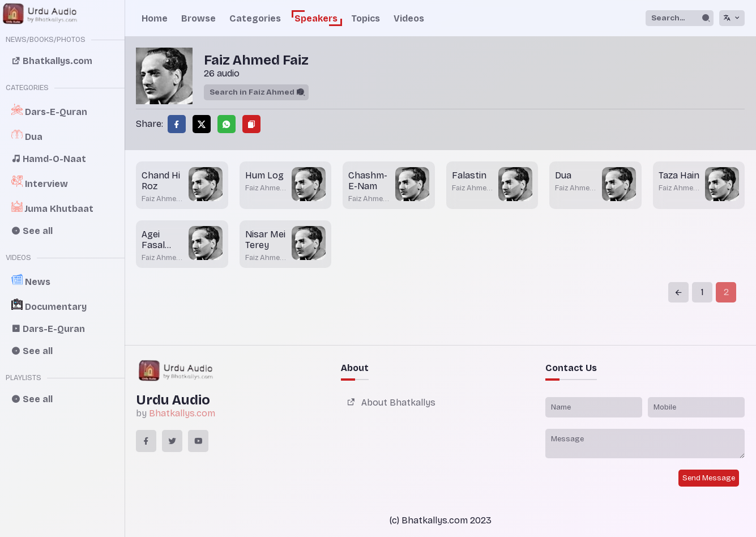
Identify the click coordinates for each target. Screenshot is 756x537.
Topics (366, 18)
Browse (198, 18)
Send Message (709, 478)
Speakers (316, 18)
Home (155, 18)
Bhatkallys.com (182, 413)
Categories (255, 18)
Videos (409, 18)
